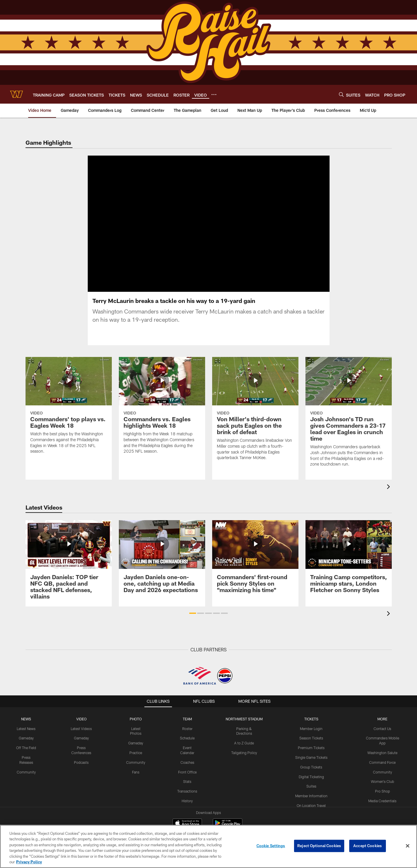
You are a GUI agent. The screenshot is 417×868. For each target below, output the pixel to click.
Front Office (187, 766)
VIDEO (81, 713)
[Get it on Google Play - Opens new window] (228, 820)
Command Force (382, 756)
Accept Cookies (368, 846)
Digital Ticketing (311, 771)
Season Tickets (311, 732)
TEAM (187, 713)
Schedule (187, 732)
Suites (311, 780)
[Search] (341, 94)
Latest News (26, 722)
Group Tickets (311, 761)
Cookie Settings (271, 846)
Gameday (26, 732)
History (187, 795)
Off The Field (26, 742)
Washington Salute (382, 747)
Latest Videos (81, 722)
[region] (208, 846)
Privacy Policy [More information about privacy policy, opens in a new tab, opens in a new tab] (29, 862)
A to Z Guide (244, 737)
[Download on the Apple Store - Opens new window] (187, 818)
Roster (187, 722)
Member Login (311, 722)
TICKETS (311, 713)
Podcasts (81, 756)
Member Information (311, 790)
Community (26, 766)
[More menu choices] (214, 95)
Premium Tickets (311, 742)
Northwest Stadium (244, 713)
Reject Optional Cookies (319, 846)
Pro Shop (383, 785)
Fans (136, 766)
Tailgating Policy (244, 747)
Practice (136, 747)
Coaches (187, 756)
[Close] (408, 846)
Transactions (187, 785)
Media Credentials (382, 795)
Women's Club (383, 776)
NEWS (26, 713)
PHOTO (136, 713)
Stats (187, 776)
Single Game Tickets (311, 751)
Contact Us (382, 722)
